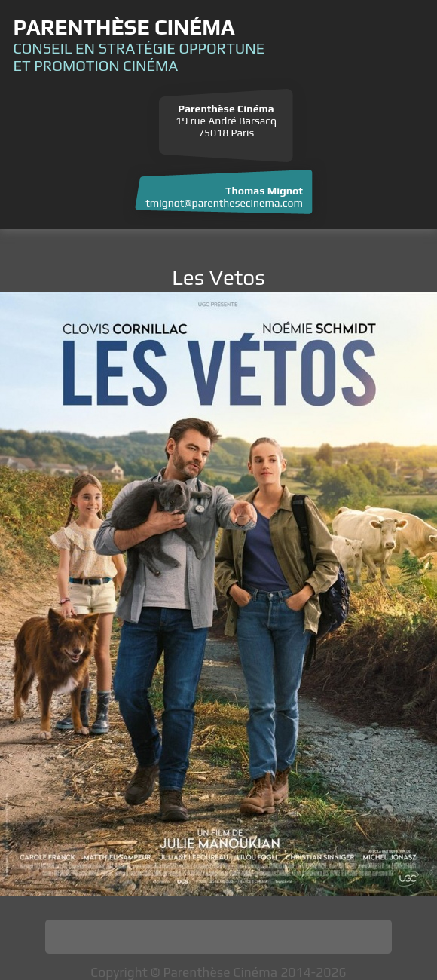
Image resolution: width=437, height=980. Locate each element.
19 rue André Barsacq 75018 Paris (226, 121)
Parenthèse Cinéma (124, 27)
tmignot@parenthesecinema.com (224, 203)
